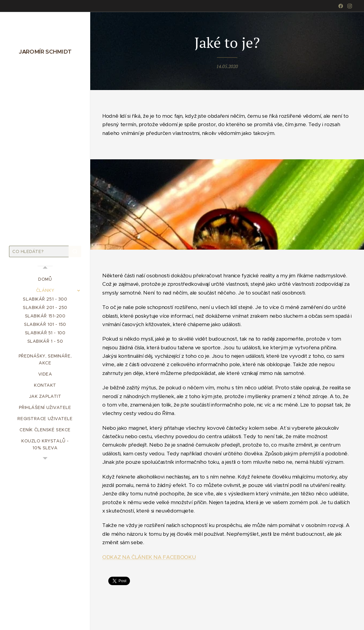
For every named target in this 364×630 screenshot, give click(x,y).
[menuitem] (45, 279)
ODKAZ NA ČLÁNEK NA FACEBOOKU (149, 557)
